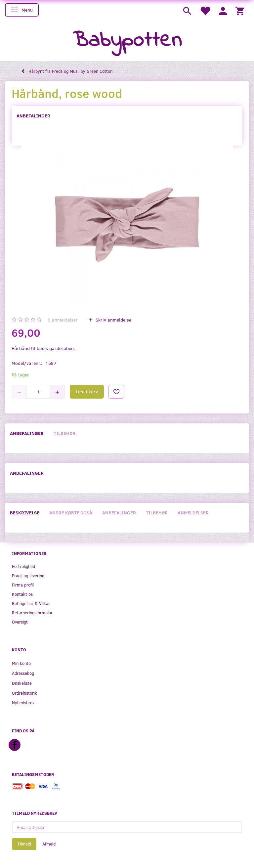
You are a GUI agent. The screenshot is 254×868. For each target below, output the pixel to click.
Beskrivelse (25, 513)
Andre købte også (71, 513)
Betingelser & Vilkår (31, 603)
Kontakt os (22, 594)
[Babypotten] (127, 41)
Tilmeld (24, 844)
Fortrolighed (23, 566)
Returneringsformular (32, 612)
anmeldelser (63, 320)
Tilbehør (64, 433)
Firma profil (23, 585)
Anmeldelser (193, 513)
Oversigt (20, 622)
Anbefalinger (33, 116)
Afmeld (49, 844)
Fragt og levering (28, 575)
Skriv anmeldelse (113, 320)
